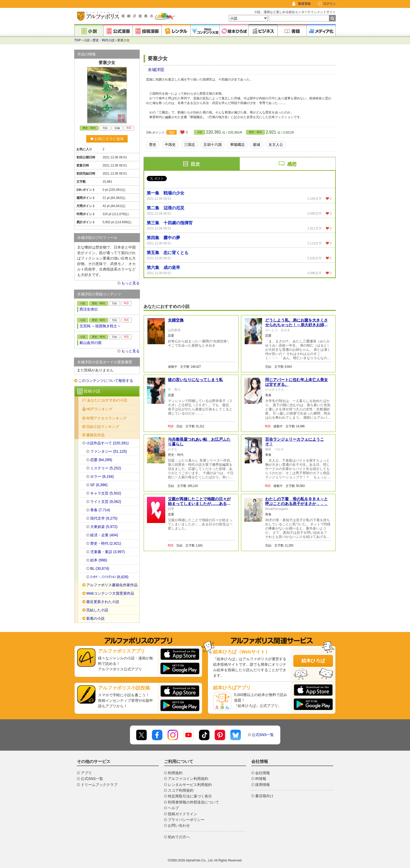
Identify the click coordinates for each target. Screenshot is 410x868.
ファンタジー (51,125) (109, 451)
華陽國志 (237, 145)
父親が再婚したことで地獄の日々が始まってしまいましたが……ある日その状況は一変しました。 (199, 504)
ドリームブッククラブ (99, 785)
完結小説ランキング (103, 427)
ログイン (329, 4)
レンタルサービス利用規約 (190, 785)
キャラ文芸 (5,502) (106, 493)
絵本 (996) (99, 560)
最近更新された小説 (103, 602)
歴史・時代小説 (104, 40)
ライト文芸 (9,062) (106, 502)
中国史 (170, 145)
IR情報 (261, 779)
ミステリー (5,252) (106, 468)
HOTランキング (99, 409)
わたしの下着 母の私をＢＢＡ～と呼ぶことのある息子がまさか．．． (297, 501)
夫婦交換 (176, 320)
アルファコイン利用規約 (188, 779)
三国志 (190, 145)
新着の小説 (95, 618)
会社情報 (263, 773)
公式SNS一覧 (263, 735)
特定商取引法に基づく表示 (190, 796)
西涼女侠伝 (89, 309)
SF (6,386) (99, 485)
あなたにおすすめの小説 (107, 400)
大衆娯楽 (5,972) (104, 527)
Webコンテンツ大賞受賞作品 (110, 593)
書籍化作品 (95, 435)
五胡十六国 (213, 145)
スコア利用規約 (181, 790)
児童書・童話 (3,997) (107, 552)
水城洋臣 (156, 70)
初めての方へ (179, 837)
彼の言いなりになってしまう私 (195, 380)
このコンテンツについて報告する (106, 381)
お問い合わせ (179, 825)
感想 (292, 164)
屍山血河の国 (90, 343)
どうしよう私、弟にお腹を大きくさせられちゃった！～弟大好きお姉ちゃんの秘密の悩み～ (297, 325)
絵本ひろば (313, 661)
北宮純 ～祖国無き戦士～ (100, 326)
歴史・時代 (255, 132)
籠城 (257, 145)
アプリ (86, 773)
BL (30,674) (100, 568)
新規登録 (304, 4)
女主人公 (276, 145)
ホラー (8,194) (102, 476)
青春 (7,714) (100, 510)
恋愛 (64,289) (101, 460)
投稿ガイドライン (183, 814)
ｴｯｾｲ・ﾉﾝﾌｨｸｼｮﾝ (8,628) (109, 577)
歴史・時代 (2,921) (106, 543)
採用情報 (263, 785)
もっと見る (130, 283)
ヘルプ (173, 808)
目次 (195, 164)
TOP (77, 40)
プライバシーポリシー (186, 820)
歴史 (153, 145)
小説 (87, 40)
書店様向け (264, 796)
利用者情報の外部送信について (193, 802)
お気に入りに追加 (107, 139)
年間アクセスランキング (106, 418)
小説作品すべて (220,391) (107, 443)
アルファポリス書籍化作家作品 (112, 585)
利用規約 (175, 773)
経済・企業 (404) (104, 535)
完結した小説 (97, 610)
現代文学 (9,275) (104, 518)
